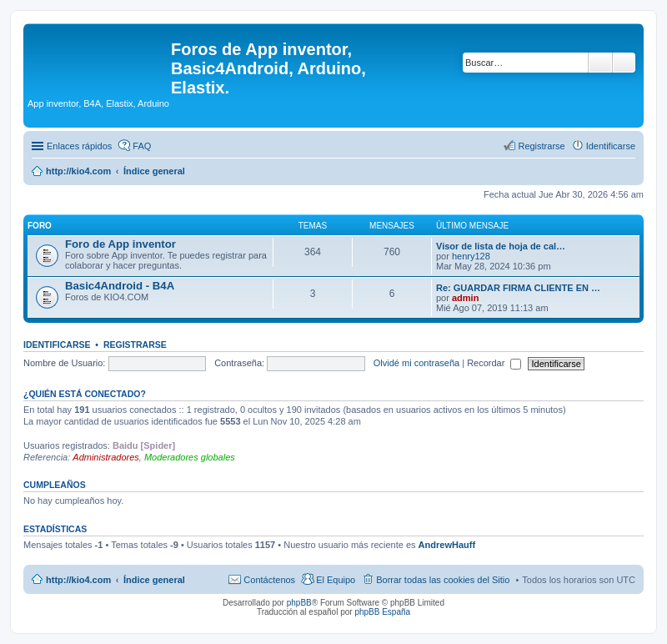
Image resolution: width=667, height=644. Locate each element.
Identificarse (57, 345)
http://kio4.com (78, 580)
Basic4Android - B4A (120, 286)
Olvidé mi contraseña (416, 363)
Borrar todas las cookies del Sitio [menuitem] (443, 580)
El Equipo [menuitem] (336, 580)
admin (465, 298)
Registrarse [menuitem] (541, 146)
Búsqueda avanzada (624, 63)
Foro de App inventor (120, 244)
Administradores (105, 457)
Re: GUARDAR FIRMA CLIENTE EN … (518, 288)
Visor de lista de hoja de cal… (501, 246)
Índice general (154, 580)
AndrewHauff (447, 545)
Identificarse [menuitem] (611, 146)
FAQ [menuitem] (142, 146)
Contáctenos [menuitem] (269, 580)
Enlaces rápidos (79, 146)
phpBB (299, 603)
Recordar (494, 363)
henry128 (471, 256)
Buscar (600, 63)
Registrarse (135, 345)
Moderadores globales (190, 457)
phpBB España (382, 612)
